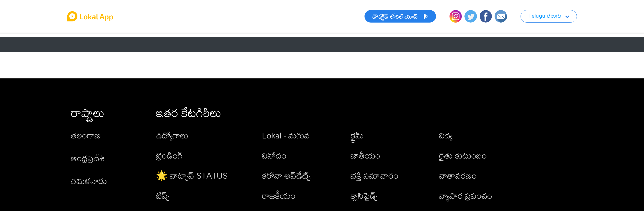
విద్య (446, 135)
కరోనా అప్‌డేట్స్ (286, 175)
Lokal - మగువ (286, 135)
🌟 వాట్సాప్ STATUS (192, 175)
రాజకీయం (279, 195)
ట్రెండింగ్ (169, 155)
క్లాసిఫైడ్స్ (364, 195)
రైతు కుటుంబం (463, 155)
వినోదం (274, 155)
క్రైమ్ (357, 135)
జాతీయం (365, 155)
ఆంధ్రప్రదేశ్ (88, 158)
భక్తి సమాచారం (374, 175)
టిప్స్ (163, 195)
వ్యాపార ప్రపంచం (466, 195)
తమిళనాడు (89, 181)
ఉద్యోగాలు (172, 135)
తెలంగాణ (86, 135)
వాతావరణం (458, 175)
